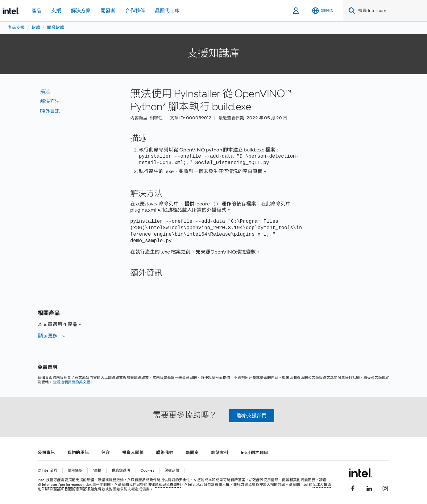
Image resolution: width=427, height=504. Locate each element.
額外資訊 (50, 111)
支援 (56, 11)
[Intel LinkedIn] (369, 488)
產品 (36, 11)
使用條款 (75, 471)
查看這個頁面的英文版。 (73, 382)
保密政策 (172, 471)
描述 (45, 91)
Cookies (147, 471)
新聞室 (192, 452)
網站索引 (220, 452)
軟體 (36, 27)
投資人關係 (133, 452)
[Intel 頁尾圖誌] (361, 473)
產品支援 (16, 27)
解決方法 (50, 101)
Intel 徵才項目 (254, 452)
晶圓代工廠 (167, 11)
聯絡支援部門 (252, 416)
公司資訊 (46, 452)
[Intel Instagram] (385, 488)
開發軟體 (56, 27)
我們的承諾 (78, 452)
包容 (106, 452)
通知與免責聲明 (168, 485)
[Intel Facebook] (353, 488)
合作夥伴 (135, 11)
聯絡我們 (165, 452)
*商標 (97, 471)
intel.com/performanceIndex (67, 485)
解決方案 (81, 11)
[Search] (351, 11)
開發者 (108, 11)
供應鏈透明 (121, 471)
